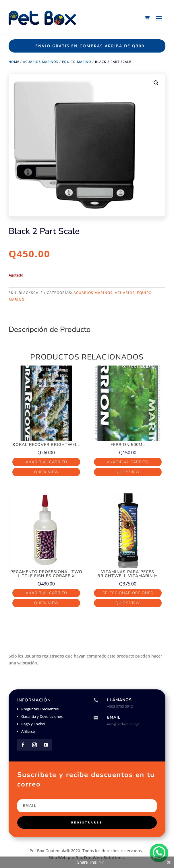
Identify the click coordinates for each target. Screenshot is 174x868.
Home (14, 62)
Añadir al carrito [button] (46, 462)
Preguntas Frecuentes (40, 709)
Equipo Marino (77, 62)
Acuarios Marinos (41, 62)
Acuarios (125, 293)
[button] (156, 83)
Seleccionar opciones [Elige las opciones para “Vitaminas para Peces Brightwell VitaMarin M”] (128, 593)
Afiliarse (28, 731)
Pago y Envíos (33, 724)
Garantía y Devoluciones (42, 716)
